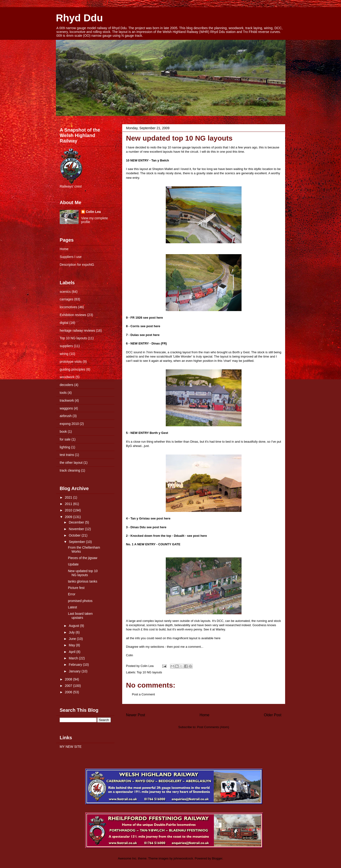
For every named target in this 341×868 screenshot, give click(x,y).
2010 (69, 510)
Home (205, 715)
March (74, 658)
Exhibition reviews (73, 315)
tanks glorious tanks (83, 581)
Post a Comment (143, 694)
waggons (66, 408)
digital (64, 323)
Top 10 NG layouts (149, 672)
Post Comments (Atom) (213, 727)
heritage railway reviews (77, 331)
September (77, 542)
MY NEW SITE (71, 747)
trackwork (67, 400)
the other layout (71, 463)
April (72, 652)
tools (63, 393)
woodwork (67, 377)
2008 (69, 679)
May (72, 645)
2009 (69, 517)
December (77, 522)
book (63, 432)
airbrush (66, 416)
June (73, 639)
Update (73, 564)
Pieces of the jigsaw (83, 558)
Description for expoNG (77, 265)
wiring (64, 354)
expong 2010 (69, 424)
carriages (67, 299)
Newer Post (136, 715)
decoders (67, 385)
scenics (65, 292)
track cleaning (70, 470)
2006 (69, 692)
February (76, 665)
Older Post (273, 715)
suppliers (66, 346)
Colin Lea (93, 212)
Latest (72, 607)
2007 (69, 686)
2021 (69, 497)
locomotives (68, 307)
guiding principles (72, 369)
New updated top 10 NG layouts (179, 138)
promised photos (80, 601)
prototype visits (71, 362)
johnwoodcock (183, 858)
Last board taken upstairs (80, 616)
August (74, 626)
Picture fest (76, 588)
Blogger (217, 858)
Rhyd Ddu (79, 18)
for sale (65, 439)
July (72, 632)
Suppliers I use (71, 257)
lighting (65, 447)
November (77, 529)
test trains (67, 455)
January (75, 671)
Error (72, 594)
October (75, 535)
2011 (69, 504)
